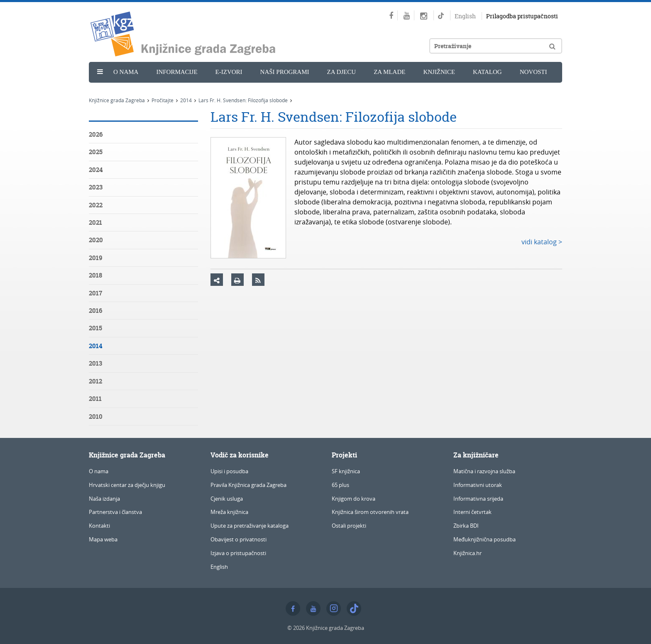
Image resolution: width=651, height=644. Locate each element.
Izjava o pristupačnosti (238, 553)
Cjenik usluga (227, 499)
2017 (95, 293)
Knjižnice (439, 72)
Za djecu (342, 72)
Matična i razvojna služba (484, 471)
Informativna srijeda (478, 499)
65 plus (340, 485)
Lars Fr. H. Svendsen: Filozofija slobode (243, 100)
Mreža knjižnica (229, 512)
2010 (96, 417)
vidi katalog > (542, 242)
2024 (96, 170)
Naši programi (285, 72)
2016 (95, 311)
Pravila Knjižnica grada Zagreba (248, 485)
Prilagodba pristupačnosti (522, 16)
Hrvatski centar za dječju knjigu (127, 485)
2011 (95, 399)
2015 (95, 328)
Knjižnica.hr (467, 553)
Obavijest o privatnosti (239, 539)
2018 (95, 275)
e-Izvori (229, 72)
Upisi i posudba (229, 471)
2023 (96, 187)
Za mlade (389, 72)
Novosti (534, 72)
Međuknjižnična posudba (485, 539)
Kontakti (99, 526)
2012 (95, 381)
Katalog (487, 72)
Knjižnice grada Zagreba (117, 100)
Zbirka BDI (466, 526)
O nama (126, 72)
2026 (96, 134)
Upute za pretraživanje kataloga (250, 526)
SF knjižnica (346, 471)
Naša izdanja (104, 499)
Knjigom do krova (354, 499)
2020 (96, 240)
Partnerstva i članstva (115, 512)
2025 (96, 152)
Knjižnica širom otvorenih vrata (370, 512)
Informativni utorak (478, 485)
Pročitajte (163, 100)
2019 (95, 258)
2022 (96, 205)
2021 (95, 222)
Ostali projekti (349, 526)
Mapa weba (103, 539)
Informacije (177, 72)
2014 (186, 100)
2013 (95, 363)
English (465, 16)
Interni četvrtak (472, 512)
